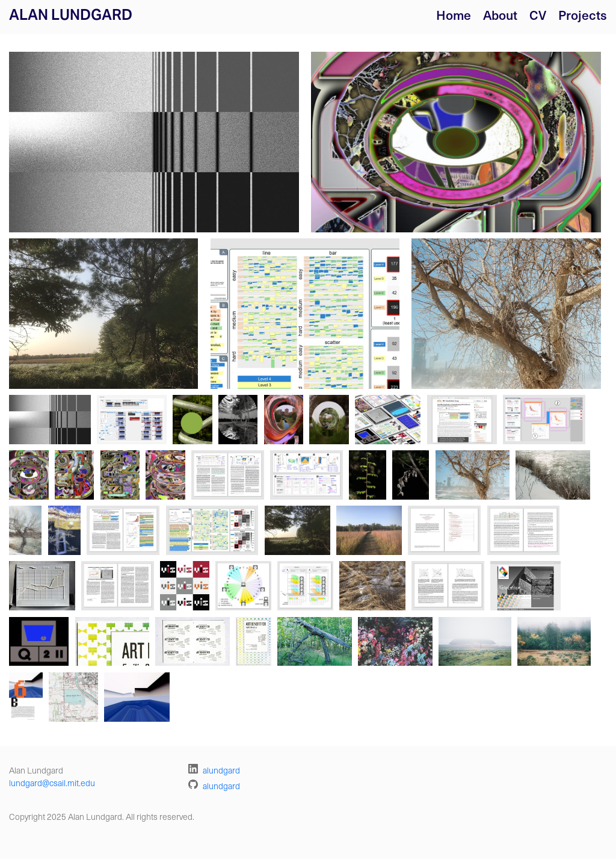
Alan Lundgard (71, 15)
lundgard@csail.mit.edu (52, 783)
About (500, 15)
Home (454, 15)
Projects (583, 15)
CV (538, 15)
